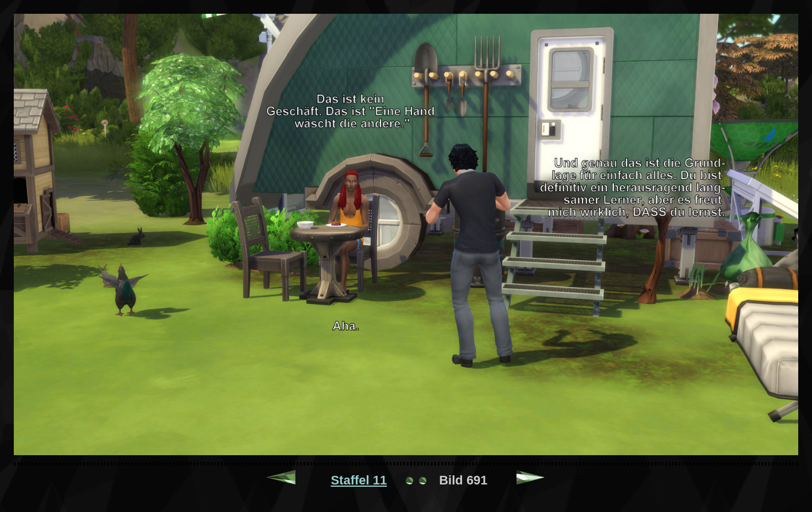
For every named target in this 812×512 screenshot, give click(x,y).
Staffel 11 (359, 480)
